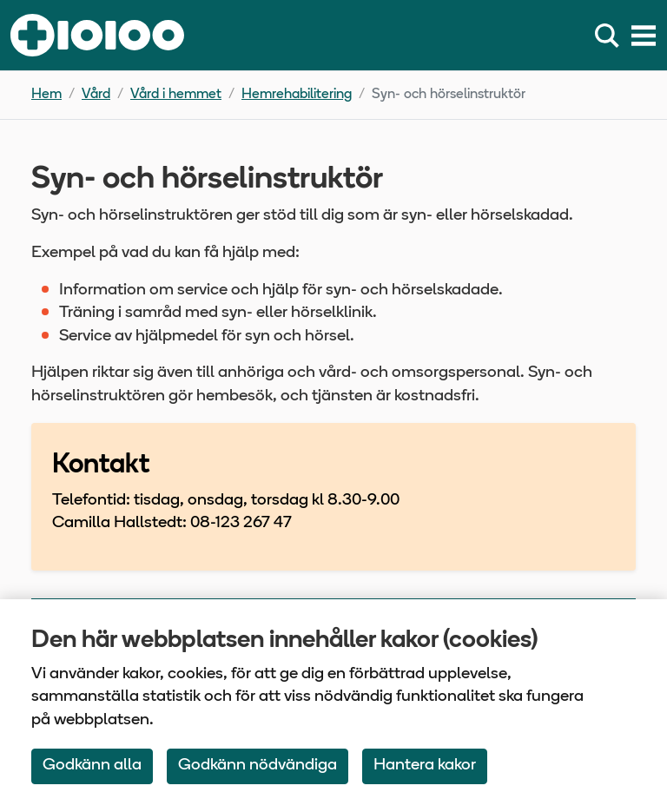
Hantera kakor (425, 766)
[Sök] (611, 36)
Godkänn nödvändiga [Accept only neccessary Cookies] (258, 766)
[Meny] (644, 36)
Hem (46, 95)
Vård (96, 95)
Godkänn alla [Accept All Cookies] (92, 766)
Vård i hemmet (176, 95)
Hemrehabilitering (297, 95)
